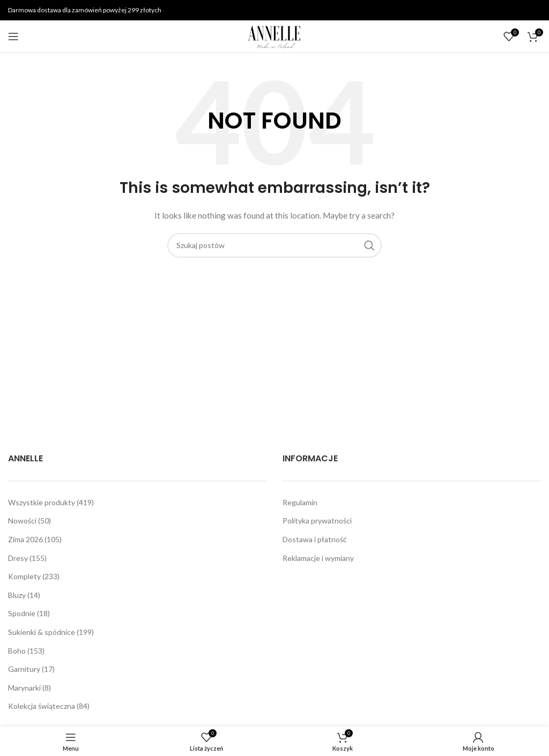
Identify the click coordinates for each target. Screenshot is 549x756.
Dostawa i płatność (315, 539)
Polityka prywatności (317, 521)
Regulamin (300, 502)
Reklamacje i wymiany (318, 558)
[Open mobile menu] (13, 36)
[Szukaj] (274, 245)
